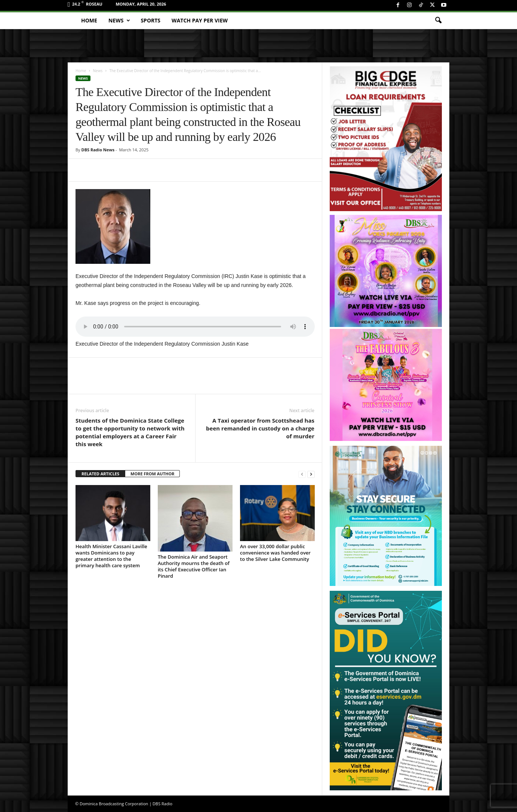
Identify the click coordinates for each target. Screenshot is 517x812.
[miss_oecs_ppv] (386, 271)
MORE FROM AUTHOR (152, 474)
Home (89, 20)
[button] (438, 21)
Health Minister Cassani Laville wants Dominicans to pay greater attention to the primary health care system (111, 556)
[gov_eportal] (386, 690)
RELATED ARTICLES (100, 474)
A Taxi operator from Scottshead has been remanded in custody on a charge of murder (260, 428)
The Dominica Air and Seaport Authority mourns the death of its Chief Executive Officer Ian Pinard (194, 566)
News (119, 21)
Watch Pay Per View (200, 20)
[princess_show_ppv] (386, 385)
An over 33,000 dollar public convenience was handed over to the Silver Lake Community (275, 553)
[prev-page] (302, 474)
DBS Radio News (98, 150)
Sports (150, 20)
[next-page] (311, 474)
